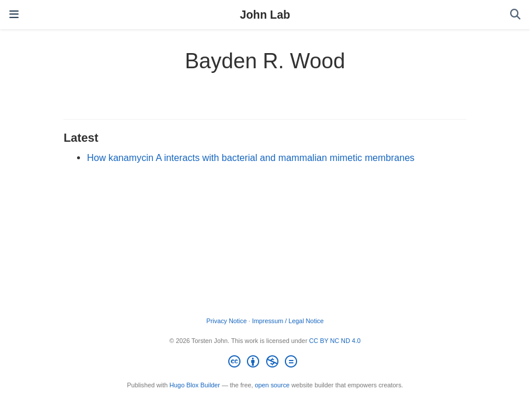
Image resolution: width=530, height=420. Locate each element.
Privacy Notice (226, 321)
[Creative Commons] (265, 363)
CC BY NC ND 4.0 (335, 341)
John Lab (265, 15)
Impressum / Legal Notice (288, 321)
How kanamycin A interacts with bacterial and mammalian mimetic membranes (251, 157)
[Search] (515, 15)
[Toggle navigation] (14, 15)
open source (273, 385)
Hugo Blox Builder (195, 385)
